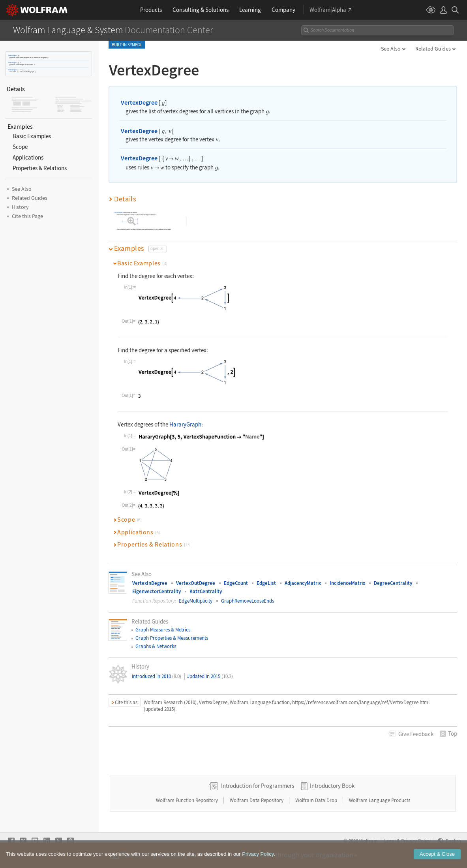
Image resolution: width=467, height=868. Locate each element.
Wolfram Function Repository (188, 800)
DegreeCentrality (393, 583)
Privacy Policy (416, 841)
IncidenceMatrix (347, 583)
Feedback (416, 734)
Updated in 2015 (210, 676)
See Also (391, 49)
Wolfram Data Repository (257, 800)
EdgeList (266, 583)
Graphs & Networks (156, 646)
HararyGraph (185, 424)
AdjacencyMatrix (303, 583)
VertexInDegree (150, 583)
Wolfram (369, 841)
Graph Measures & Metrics (163, 630)
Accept (437, 857)
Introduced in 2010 (157, 676)
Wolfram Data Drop (317, 800)
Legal (390, 841)
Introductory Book (332, 786)
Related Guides (433, 49)
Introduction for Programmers (258, 786)
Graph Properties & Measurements (172, 638)
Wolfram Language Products (380, 800)
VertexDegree (12, 55)
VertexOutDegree (196, 583)
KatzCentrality (206, 591)
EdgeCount (236, 583)
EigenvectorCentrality (157, 591)
